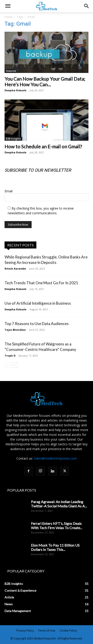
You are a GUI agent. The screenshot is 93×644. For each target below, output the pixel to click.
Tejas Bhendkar (15, 330)
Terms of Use (47, 631)
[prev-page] (7, 365)
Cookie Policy (68, 631)
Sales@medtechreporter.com (55, 458)
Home (9, 17)
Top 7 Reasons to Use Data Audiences (37, 324)
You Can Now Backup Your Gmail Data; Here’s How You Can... (45, 82)
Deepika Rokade (15, 90)
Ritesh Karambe (15, 269)
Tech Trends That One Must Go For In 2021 (41, 283)
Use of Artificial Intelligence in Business (38, 303)
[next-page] (15, 365)
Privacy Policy (25, 631)
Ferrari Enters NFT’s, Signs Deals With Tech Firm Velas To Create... (57, 526)
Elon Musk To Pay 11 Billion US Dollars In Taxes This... (55, 547)
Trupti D (10, 356)
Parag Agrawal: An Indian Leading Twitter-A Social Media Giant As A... (59, 504)
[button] (87, 6)
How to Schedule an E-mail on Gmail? (43, 146)
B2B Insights (13, 139)
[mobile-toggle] (8, 6)
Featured (11, 71)
